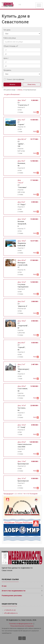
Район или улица (10, 38)
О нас (4, 586)
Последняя (33, 494)
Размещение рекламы (12, 595)
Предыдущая (8, 494)
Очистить (32, 84)
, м (22, 100)
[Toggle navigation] (39, 5)
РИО (35, 112)
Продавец (7, 70)
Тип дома (7, 30)
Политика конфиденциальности (21, 624)
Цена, (6, 58)
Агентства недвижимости (14, 591)
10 (28, 494)
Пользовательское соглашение (22, 626)
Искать (12, 84)
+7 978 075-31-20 (10, 610)
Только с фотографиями (14, 79)
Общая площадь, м (11, 46)
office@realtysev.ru (11, 613)
